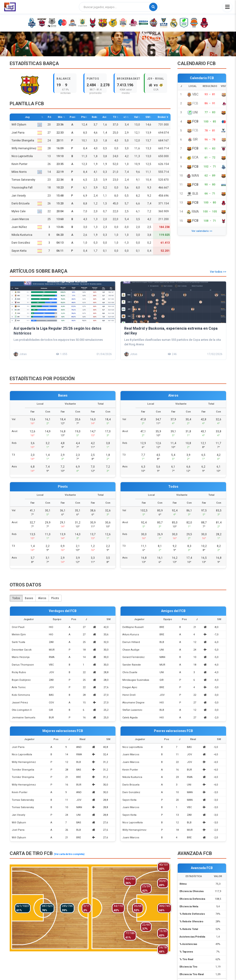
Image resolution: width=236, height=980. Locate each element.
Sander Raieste (132, 665)
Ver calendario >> (202, 231)
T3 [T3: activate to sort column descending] (114, 117)
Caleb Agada (130, 718)
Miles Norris (27, 172)
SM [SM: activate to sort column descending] (147, 117)
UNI (162, 650)
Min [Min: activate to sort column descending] (60, 117)
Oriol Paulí (18, 627)
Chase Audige (131, 650)
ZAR (51, 642)
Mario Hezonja (21, 657)
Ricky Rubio (19, 672)
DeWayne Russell (133, 627)
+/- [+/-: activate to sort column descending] (125, 117)
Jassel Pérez (20, 703)
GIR (51, 710)
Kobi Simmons (21, 695)
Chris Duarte (130, 672)
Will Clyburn (27, 125)
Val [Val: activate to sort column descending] (136, 117)
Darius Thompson (23, 665)
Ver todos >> (218, 272)
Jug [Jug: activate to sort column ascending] (27, 117)
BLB (162, 642)
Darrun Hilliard (131, 642)
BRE (162, 627)
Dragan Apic (130, 687)
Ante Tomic (19, 687)
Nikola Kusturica (22, 235)
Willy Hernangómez (27, 148)
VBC (51, 665)
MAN (162, 657)
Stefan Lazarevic (132, 710)
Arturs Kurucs (131, 635)
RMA (52, 657)
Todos (16, 598)
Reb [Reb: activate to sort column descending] (94, 117)
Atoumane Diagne (133, 703)
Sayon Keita (27, 251)
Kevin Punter (19, 164)
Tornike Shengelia (27, 141)
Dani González (27, 243)
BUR (51, 718)
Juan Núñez (27, 227)
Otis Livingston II (22, 710)
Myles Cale (27, 211)
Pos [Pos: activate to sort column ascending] (72, 117)
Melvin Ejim (19, 635)
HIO (51, 627)
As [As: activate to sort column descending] (104, 117)
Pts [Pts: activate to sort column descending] (83, 117)
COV (51, 703)
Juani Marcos (20, 219)
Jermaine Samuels (24, 718)
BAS (51, 695)
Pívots (55, 598)
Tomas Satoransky (23, 180)
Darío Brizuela (27, 204)
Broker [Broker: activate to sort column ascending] (162, 117)
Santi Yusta (18, 642)
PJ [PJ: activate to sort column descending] (49, 117)
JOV (51, 672)
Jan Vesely (19, 196)
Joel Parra (27, 133)
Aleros (42, 598)
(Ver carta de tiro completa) (69, 854)
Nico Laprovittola (22, 156)
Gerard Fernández (133, 657)
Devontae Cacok (22, 650)
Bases (29, 598)
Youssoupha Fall (22, 188)
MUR (52, 650)
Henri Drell (129, 695)
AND (79, 747)
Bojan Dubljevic (21, 680)
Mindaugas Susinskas (136, 680)
